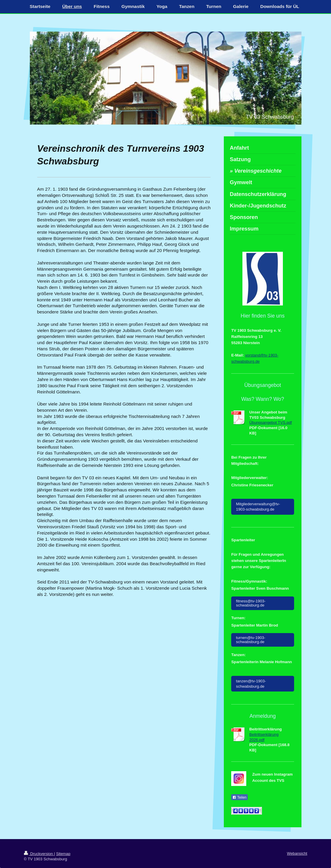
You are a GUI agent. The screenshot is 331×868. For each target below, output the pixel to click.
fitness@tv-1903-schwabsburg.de (251, 603)
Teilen (239, 797)
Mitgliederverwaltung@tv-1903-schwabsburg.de (258, 507)
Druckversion (39, 854)
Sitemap (63, 854)
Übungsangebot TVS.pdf (270, 422)
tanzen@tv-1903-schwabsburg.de (251, 684)
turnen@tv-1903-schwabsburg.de (251, 640)
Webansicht (297, 853)
